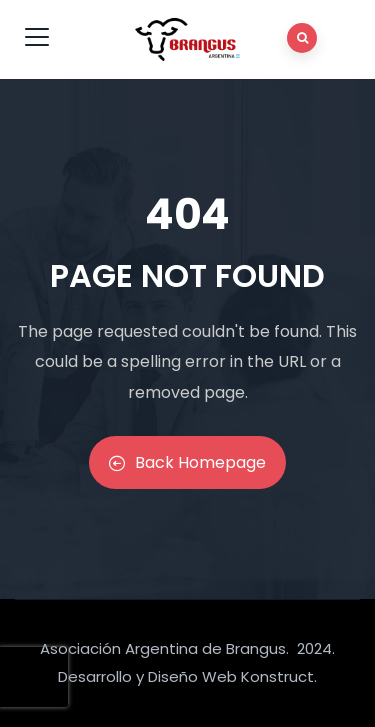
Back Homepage (187, 462)
